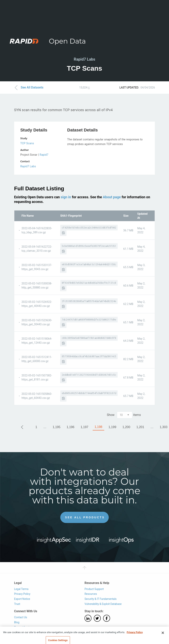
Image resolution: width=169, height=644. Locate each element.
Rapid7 (44, 155)
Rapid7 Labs (28, 166)
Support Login (22, 627)
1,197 (84, 427)
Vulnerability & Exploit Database (103, 604)
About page (112, 197)
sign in (66, 197)
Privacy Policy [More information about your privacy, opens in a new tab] (135, 640)
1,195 (57, 427)
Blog (17, 622)
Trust (17, 604)
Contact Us (21, 617)
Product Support (94, 589)
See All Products (85, 517)
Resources (91, 594)
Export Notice (22, 599)
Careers (19, 632)
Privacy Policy (22, 594)
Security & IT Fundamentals (100, 599)
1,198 (98, 427)
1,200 (126, 427)
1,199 (112, 427)
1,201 (140, 427)
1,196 (71, 427)
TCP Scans (27, 143)
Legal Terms (21, 589)
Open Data (67, 41)
